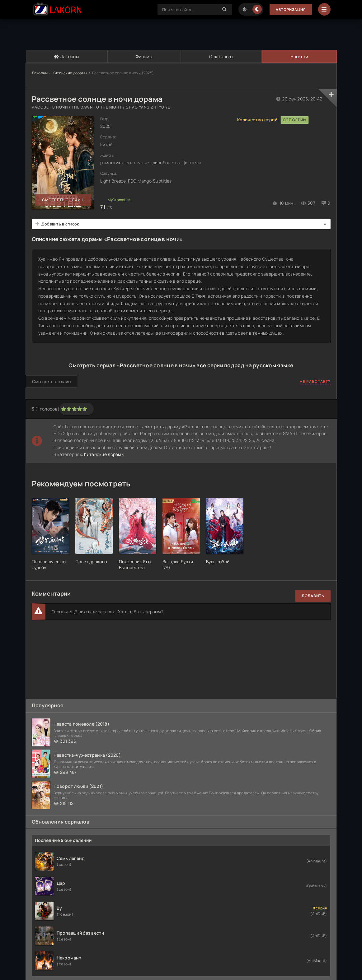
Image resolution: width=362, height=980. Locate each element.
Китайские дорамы (70, 73)
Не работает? (315, 381)
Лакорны (66, 56)
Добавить (313, 596)
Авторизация (290, 9)
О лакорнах (221, 56)
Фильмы (144, 56)
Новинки (299, 56)
